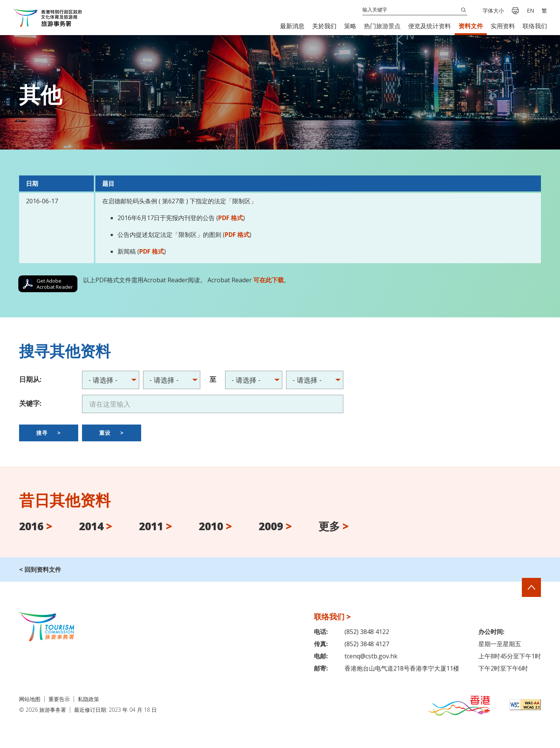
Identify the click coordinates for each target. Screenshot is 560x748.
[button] (292, 26)
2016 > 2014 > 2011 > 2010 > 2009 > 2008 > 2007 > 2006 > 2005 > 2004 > (172, 380)
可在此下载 (269, 280)
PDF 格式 (231, 218)
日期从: (30, 379)
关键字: (30, 403)
